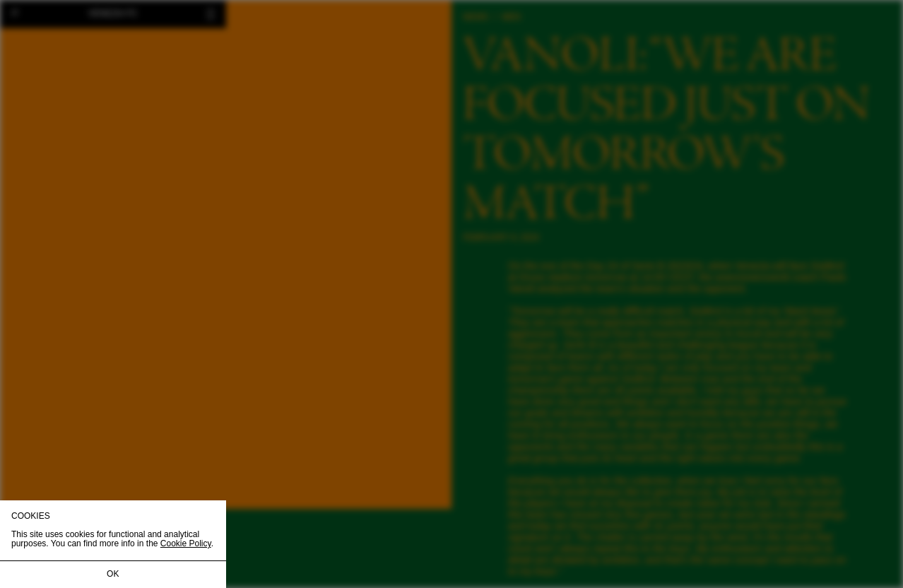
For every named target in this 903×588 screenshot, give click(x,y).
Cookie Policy (186, 543)
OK (113, 574)
